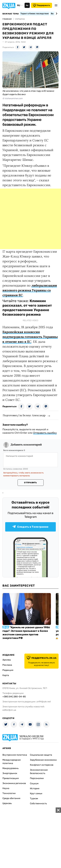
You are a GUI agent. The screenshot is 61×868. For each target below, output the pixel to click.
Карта (6, 675)
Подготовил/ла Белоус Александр (24, 415)
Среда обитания (11, 798)
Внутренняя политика (15, 755)
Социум (34, 783)
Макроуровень (10, 768)
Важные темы (11, 14)
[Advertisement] (30, 219)
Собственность (38, 803)
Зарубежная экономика (43, 760)
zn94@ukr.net (44, 702)
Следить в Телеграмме (30, 527)
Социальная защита (41, 755)
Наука (6, 788)
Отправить (30, 483)
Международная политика (12, 762)
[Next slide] (56, 14)
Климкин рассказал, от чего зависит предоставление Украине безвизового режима (27, 308)
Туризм (34, 798)
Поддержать (42, 5)
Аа (27, 5)
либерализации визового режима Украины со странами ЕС (30, 290)
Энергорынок (10, 773)
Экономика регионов (14, 783)
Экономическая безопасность (39, 772)
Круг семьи (36, 793)
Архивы (7, 660)
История (35, 788)
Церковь (7, 803)
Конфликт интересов (42, 765)
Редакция (8, 670)
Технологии (9, 793)
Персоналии (37, 778)
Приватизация (11, 778)
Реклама (7, 665)
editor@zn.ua (9, 710)
